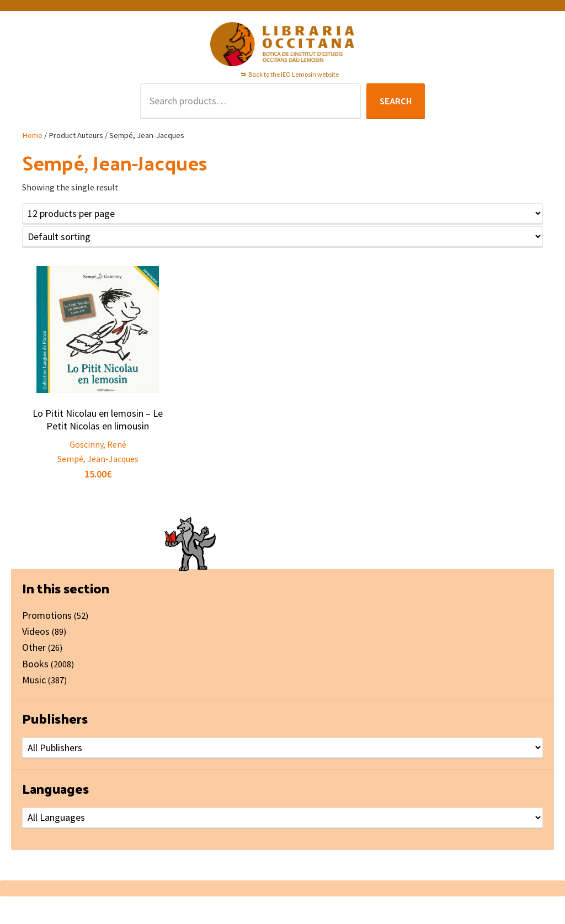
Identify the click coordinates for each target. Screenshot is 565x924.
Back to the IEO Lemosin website (294, 74)
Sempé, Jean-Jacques (98, 459)
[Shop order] (282, 237)
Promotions (47, 615)
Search (396, 101)
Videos (36, 631)
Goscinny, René (98, 444)
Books (35, 664)
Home (32, 135)
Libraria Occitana (282, 44)
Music (34, 680)
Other (34, 647)
